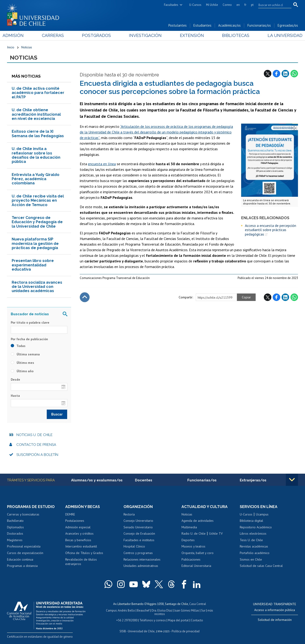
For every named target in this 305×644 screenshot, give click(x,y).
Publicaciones (191, 559)
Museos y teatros (193, 546)
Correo (227, 5)
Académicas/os (229, 25)
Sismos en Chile (251, 559)
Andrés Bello (126, 610)
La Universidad (281, 35)
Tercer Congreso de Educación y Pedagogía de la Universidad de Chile (37, 222)
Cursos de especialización (25, 553)
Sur (203, 610)
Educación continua (20, 559)
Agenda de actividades (198, 521)
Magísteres (15, 540)
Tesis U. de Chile (251, 540)
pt (252, 5)
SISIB (123, 631)
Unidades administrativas (141, 566)
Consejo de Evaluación (139, 533)
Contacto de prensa (36, 445)
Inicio (11, 47)
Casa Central (198, 604)
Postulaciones (75, 521)
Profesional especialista (24, 546)
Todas (18, 346)
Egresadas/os (288, 25)
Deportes (188, 540)
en (238, 5)
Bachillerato (15, 521)
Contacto (197, 620)
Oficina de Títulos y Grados (84, 553)
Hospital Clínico (134, 546)
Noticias (27, 47)
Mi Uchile (212, 5)
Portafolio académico (255, 553)
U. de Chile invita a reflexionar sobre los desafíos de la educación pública (36, 155)
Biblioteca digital (251, 521)
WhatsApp (294, 74)
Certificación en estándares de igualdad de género (40, 637)
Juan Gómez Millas (187, 610)
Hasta (15, 396)
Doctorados (15, 533)
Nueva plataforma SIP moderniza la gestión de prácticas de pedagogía (35, 243)
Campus (111, 610)
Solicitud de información (275, 620)
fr (245, 5)
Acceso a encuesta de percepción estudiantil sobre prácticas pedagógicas (271, 230)
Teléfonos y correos (153, 620)
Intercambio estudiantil (81, 546)
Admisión (18, 35)
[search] (272, 5)
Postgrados (98, 35)
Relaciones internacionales (142, 559)
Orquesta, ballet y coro (198, 553)
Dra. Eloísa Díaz (162, 610)
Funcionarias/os (259, 25)
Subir (85, 297)
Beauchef (143, 610)
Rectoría (129, 514)
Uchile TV (216, 533)
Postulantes (178, 25)
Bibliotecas (233, 35)
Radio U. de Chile (194, 533)
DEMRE (70, 514)
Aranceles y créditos (79, 533)
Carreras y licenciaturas (23, 514)
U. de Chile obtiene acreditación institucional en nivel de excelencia (36, 114)
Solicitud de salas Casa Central (261, 566)
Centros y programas (138, 553)
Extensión (191, 35)
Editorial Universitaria (196, 566)
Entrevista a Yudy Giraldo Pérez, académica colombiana (36, 179)
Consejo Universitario (138, 521)
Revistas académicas (254, 546)
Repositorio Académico (256, 527)
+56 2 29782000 (127, 620)
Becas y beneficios (78, 540)
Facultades (171, 5)
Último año (22, 371)
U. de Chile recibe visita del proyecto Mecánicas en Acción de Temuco (38, 200)
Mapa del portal (178, 620)
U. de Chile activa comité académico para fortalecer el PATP (38, 93)
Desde (15, 379)
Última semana (25, 354)
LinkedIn (285, 74)
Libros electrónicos (253, 533)
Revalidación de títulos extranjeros (81, 562)
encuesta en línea (102, 164)
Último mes (22, 363)
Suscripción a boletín (37, 455)
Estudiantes (202, 25)
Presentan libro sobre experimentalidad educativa (33, 265)
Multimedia (189, 527)
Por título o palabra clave (30, 322)
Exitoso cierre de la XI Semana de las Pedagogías (38, 134)
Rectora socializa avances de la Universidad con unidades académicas (37, 287)
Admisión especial (78, 527)
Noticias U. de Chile (34, 435)
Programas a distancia (22, 566)
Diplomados (15, 527)
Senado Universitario (138, 527)
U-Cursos (195, 5)
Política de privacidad (186, 631)
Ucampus (262, 514)
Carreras (56, 35)
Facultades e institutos (139, 540)
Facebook (276, 74)
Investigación (145, 35)
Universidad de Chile (141, 631)
